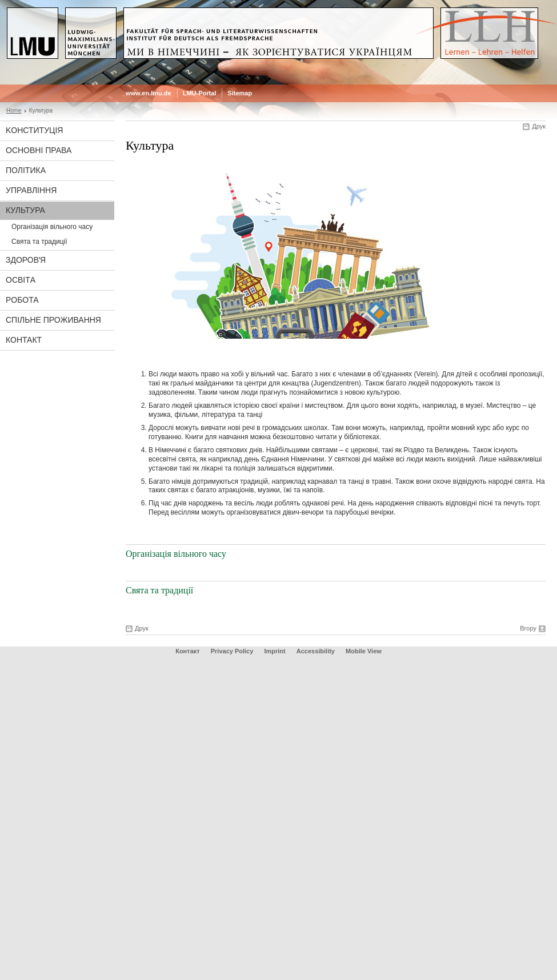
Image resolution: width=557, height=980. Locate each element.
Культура (25, 210)
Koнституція (34, 130)
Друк (539, 126)
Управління (31, 190)
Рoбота (22, 300)
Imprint (275, 651)
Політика (26, 170)
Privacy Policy (232, 651)
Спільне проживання (53, 320)
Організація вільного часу (52, 227)
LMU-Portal (200, 93)
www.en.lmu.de (149, 93)
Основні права (39, 150)
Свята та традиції (39, 242)
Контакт (24, 340)
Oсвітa (21, 280)
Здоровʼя (26, 260)
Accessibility (316, 651)
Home (14, 111)
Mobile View (364, 651)
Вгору (528, 628)
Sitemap (240, 93)
